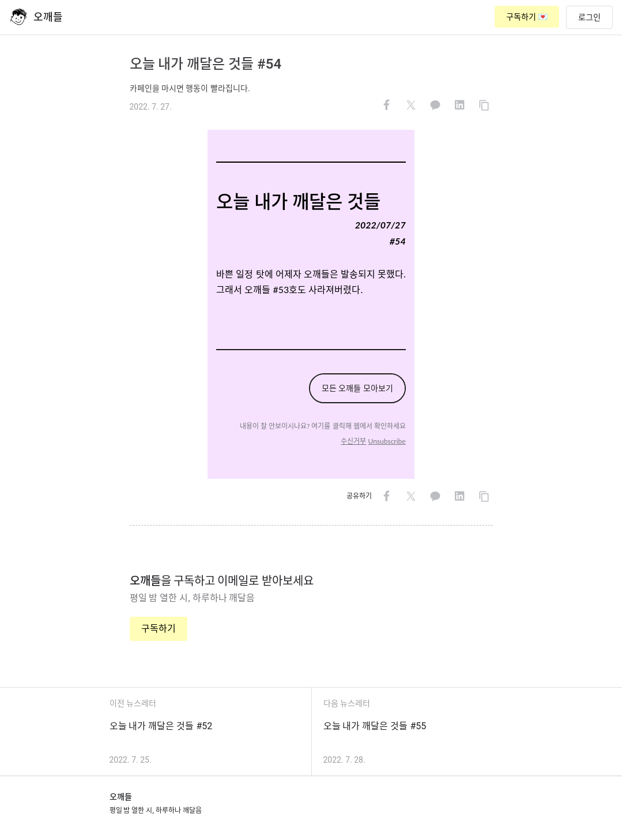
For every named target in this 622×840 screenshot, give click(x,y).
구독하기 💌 (527, 17)
